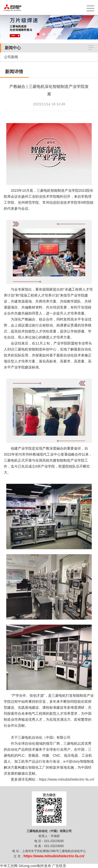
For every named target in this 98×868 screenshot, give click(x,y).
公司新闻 (11, 57)
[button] (38, 34)
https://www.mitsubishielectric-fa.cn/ (67, 779)
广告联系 (59, 866)
